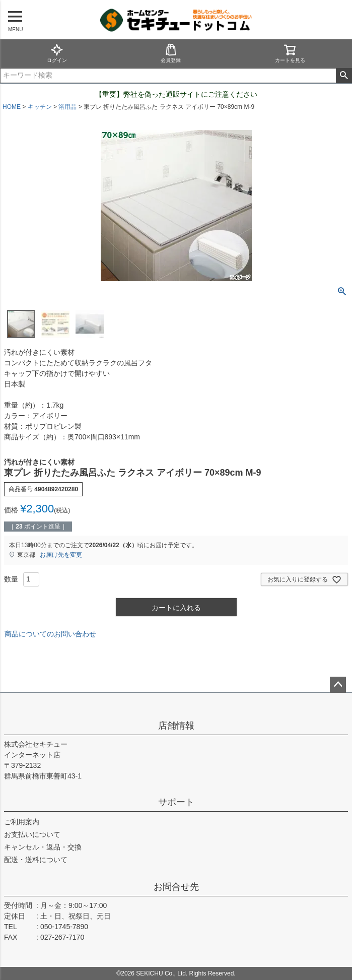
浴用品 (67, 107)
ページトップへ (338, 685)
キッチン (40, 107)
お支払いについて (32, 834)
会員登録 (171, 53)
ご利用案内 (22, 822)
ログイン (57, 53)
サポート (176, 802)
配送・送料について (36, 860)
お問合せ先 (176, 887)
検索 (344, 76)
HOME (12, 107)
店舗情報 (176, 726)
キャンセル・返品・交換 (43, 847)
